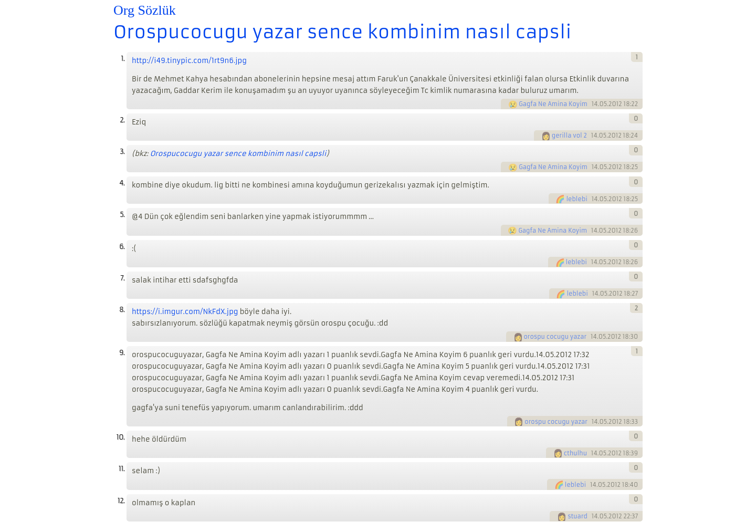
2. (122, 120)
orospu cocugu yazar (555, 337)
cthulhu (575, 453)
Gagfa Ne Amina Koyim (553, 104)
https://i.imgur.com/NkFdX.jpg (185, 312)
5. (122, 215)
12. (121, 501)
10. (120, 437)
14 (595, 104)
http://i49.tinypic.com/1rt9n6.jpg (189, 61)
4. (122, 183)
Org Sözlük (145, 10)
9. (122, 353)
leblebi (576, 199)
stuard (577, 516)
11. (122, 469)
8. (122, 310)
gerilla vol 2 (569, 135)
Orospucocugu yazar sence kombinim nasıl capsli (342, 32)
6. (122, 247)
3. (122, 152)
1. (123, 59)
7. (122, 278)
